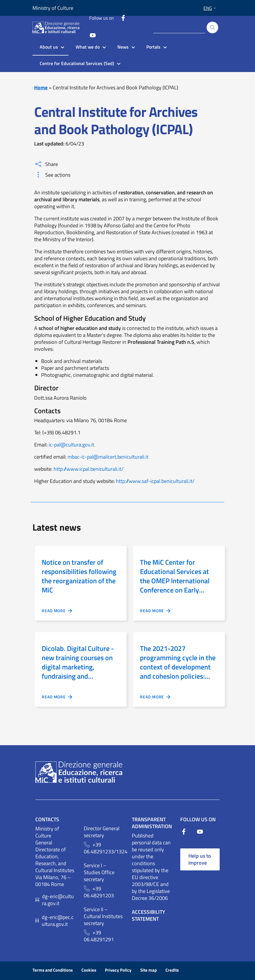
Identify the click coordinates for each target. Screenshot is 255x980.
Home (41, 87)
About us (49, 47)
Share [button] (47, 164)
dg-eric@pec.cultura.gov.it (58, 921)
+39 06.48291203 (99, 892)
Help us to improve (200, 859)
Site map (149, 970)
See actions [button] (53, 175)
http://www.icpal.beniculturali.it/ (89, 469)
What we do (88, 47)
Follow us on (102, 18)
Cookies (89, 970)
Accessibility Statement (149, 915)
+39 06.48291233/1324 (104, 848)
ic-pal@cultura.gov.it (71, 445)
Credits (172, 970)
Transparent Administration (152, 823)
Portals (153, 47)
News (123, 47)
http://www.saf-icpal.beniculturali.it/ (155, 481)
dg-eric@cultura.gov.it (58, 900)
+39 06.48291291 (99, 936)
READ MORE (57, 611)
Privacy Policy (118, 970)
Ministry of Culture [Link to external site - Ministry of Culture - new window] (53, 8)
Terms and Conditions (53, 970)
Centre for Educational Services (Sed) (77, 63)
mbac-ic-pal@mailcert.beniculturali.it (108, 457)
